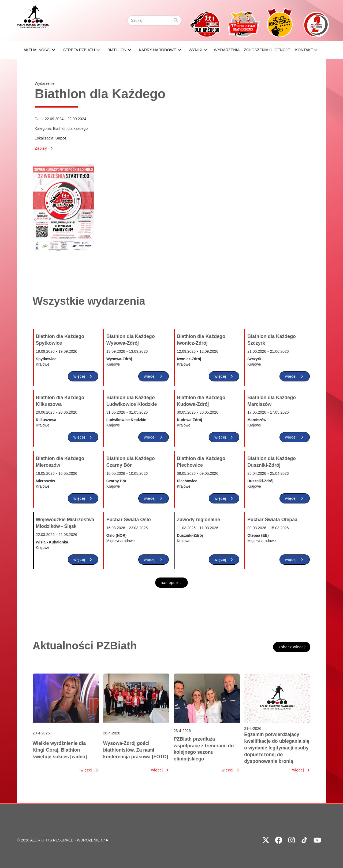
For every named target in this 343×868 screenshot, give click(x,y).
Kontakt (304, 50)
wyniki (195, 50)
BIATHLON (117, 50)
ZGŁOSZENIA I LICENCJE (267, 50)
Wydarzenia (227, 50)
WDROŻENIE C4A (93, 840)
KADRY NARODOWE (157, 50)
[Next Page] (171, 583)
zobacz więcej (292, 647)
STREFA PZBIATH (79, 50)
